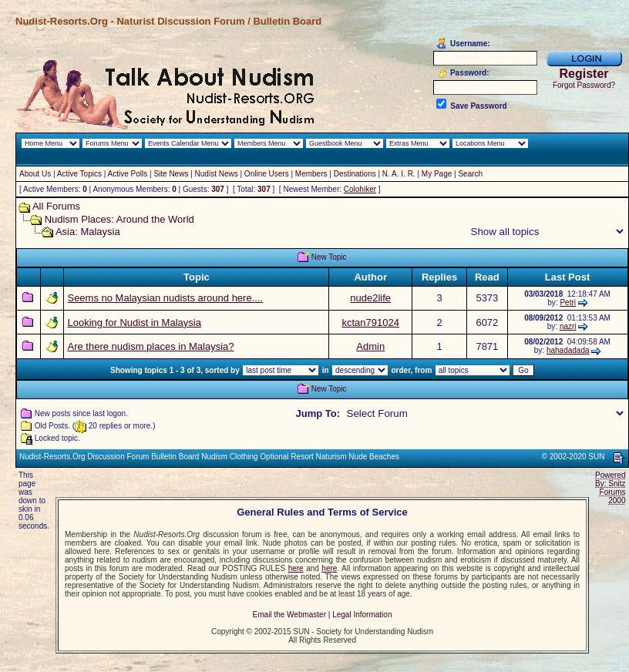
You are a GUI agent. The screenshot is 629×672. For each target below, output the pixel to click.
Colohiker (360, 189)
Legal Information (362, 615)
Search (470, 174)
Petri (568, 302)
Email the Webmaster (289, 615)
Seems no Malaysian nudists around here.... (165, 298)
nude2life (370, 298)
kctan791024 (370, 323)
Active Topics (79, 174)
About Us (35, 174)
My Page (437, 174)
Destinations (355, 174)
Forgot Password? (584, 85)
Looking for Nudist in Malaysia (134, 323)
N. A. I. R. (399, 174)
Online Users (267, 174)
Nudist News (217, 174)
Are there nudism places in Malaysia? (150, 346)
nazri (568, 326)
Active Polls (128, 174)
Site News (171, 174)
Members (311, 174)
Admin (370, 346)
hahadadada (568, 350)
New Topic (329, 257)
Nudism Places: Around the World (119, 219)
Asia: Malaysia (88, 232)
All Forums (56, 206)
